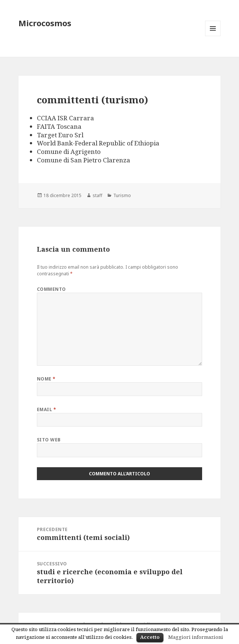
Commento (51, 289)
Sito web (49, 440)
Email (46, 409)
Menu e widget (213, 36)
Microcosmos (45, 23)
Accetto (150, 637)
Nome (46, 379)
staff (97, 195)
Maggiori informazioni (196, 637)
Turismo (122, 195)
